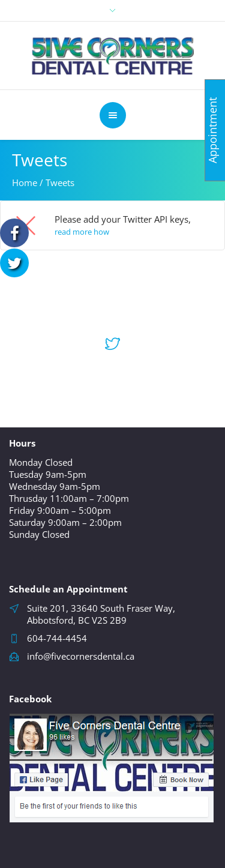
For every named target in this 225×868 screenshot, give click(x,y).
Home (25, 182)
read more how (82, 232)
